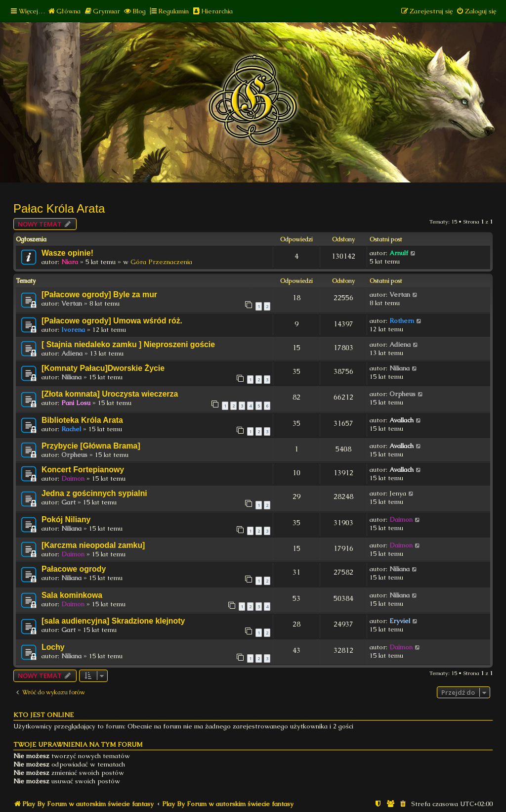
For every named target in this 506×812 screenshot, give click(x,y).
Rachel (71, 429)
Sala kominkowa (72, 595)
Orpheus (402, 394)
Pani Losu (76, 403)
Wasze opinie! (67, 253)
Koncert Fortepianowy (83, 470)
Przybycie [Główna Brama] (91, 446)
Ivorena (73, 330)
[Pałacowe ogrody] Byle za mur (99, 294)
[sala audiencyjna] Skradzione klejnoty (113, 621)
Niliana (71, 377)
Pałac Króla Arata (59, 208)
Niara (70, 262)
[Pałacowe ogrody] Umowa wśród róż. (112, 321)
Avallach (401, 420)
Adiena (72, 353)
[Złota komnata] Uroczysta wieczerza (110, 394)
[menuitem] (64, 11)
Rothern (402, 321)
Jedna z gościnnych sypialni (94, 493)
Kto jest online (43, 715)
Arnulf (399, 253)
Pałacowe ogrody (74, 569)
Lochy (53, 647)
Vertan (72, 303)
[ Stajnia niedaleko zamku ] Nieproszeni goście (128, 344)
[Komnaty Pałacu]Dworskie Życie (103, 368)
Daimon (73, 478)
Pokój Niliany (66, 519)
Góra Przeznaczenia (161, 262)
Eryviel (400, 621)
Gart (68, 502)
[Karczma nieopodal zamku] (93, 545)
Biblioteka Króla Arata (82, 420)
